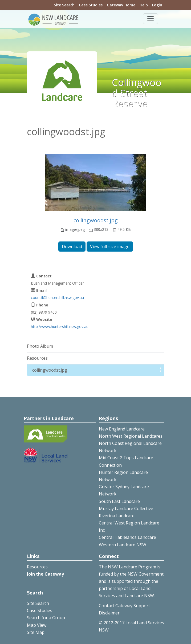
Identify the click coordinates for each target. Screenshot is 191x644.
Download (72, 247)
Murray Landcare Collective (126, 508)
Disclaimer (109, 613)
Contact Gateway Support (124, 606)
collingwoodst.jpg (96, 220)
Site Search (64, 5)
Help (144, 5)
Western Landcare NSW (123, 545)
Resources (37, 358)
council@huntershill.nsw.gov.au (57, 298)
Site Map (36, 632)
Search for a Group (46, 618)
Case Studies (91, 5)
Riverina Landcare (117, 516)
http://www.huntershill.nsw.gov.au (60, 327)
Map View (37, 625)
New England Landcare (122, 429)
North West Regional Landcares (131, 436)
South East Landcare (119, 501)
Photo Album (40, 346)
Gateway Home (121, 5)
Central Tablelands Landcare (127, 537)
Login (157, 5)
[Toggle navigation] (151, 19)
